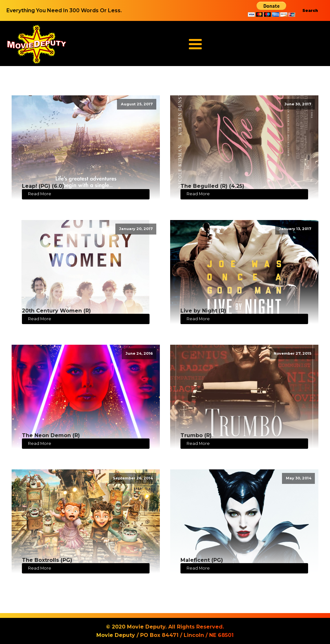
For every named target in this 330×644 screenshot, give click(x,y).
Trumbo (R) (196, 435)
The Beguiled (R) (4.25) (212, 186)
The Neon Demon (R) (51, 435)
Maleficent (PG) (202, 560)
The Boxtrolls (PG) (47, 560)
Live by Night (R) (203, 311)
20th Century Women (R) (56, 311)
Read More (40, 194)
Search (310, 10)
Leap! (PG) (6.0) (43, 186)
